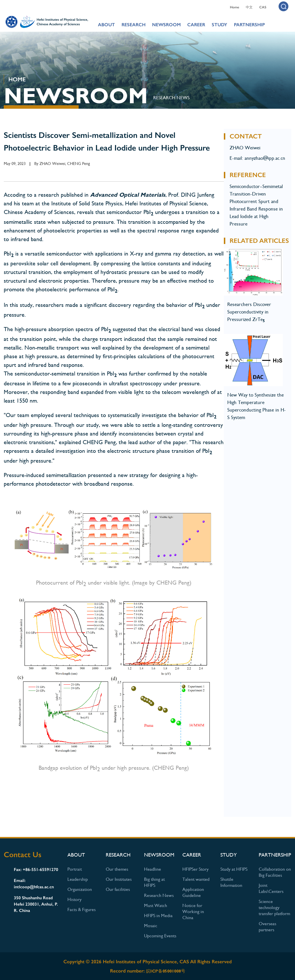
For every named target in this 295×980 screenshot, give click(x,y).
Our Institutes (119, 879)
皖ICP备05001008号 (166, 971)
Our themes (117, 869)
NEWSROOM (166, 25)
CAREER (196, 25)
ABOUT (106, 25)
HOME (17, 79)
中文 (249, 7)
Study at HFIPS (234, 869)
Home (235, 7)
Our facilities (118, 889)
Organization (80, 889)
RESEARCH (134, 25)
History (74, 899)
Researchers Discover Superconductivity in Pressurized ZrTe (249, 312)
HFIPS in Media (158, 916)
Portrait (75, 869)
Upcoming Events (160, 936)
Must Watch (156, 905)
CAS (263, 7)
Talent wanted (196, 879)
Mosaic (151, 926)
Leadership (78, 879)
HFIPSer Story (195, 869)
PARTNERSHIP (249, 25)
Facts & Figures (82, 909)
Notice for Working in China (193, 912)
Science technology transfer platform (274, 907)
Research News (171, 98)
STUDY (220, 25)
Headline (153, 869)
